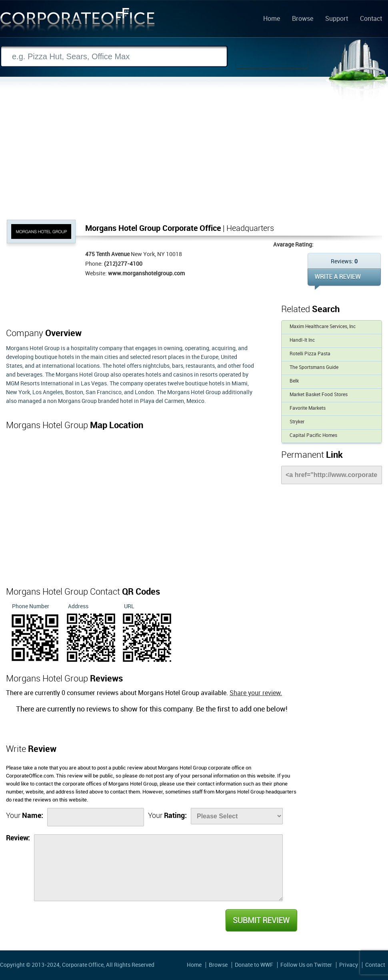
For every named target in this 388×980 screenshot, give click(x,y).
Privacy (349, 965)
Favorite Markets (308, 408)
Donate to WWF (254, 965)
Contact (371, 19)
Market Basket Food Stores (319, 395)
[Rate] (237, 816)
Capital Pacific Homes (313, 436)
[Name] (96, 817)
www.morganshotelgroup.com (146, 274)
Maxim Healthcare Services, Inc (323, 327)
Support (337, 19)
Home (272, 19)
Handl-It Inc (302, 340)
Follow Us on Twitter (306, 965)
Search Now (272, 57)
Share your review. (256, 693)
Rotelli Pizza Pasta (310, 354)
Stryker (297, 422)
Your (25, 816)
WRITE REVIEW (344, 279)
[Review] (158, 868)
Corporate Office (78, 21)
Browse (303, 19)
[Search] (114, 57)
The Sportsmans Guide (314, 368)
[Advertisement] (194, 160)
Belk (294, 381)
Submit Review (261, 920)
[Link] (332, 475)
